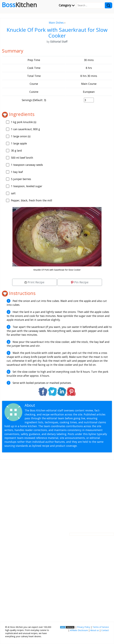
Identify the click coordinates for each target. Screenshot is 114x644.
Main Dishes (56, 23)
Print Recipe (34, 282)
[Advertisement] (57, 494)
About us (95, 630)
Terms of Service (101, 627)
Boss (19, 5)
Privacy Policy (84, 627)
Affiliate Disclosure (79, 630)
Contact (105, 630)
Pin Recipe (80, 282)
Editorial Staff (47, 405)
